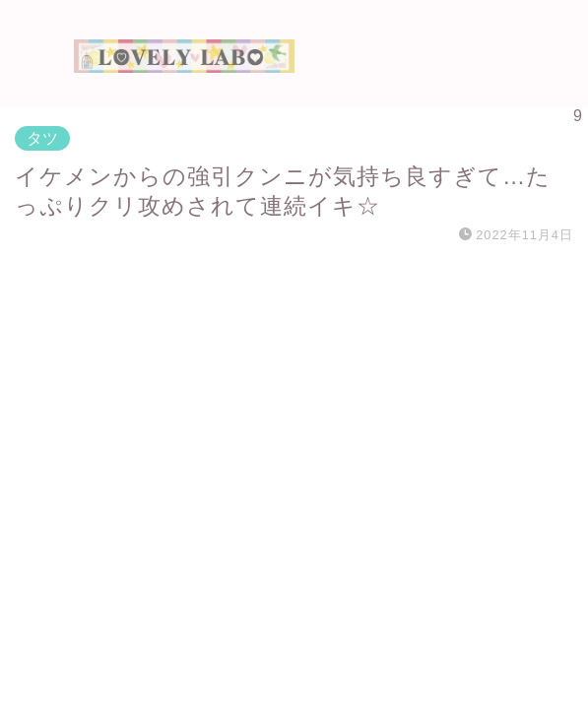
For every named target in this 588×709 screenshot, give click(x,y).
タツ (42, 138)
